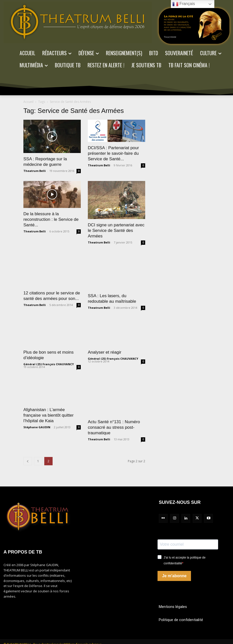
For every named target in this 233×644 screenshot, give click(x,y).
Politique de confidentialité (181, 620)
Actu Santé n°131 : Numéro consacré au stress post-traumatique (114, 427)
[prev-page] (28, 461)
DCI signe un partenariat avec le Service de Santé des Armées (116, 231)
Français (184, 4)
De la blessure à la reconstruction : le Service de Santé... (51, 219)
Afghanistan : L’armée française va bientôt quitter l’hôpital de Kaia (48, 415)
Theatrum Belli (35, 171)
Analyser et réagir (105, 352)
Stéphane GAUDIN (37, 427)
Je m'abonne (174, 576)
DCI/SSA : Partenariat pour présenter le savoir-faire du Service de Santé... (113, 153)
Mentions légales (173, 607)
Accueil (28, 102)
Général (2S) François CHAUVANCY (49, 364)
